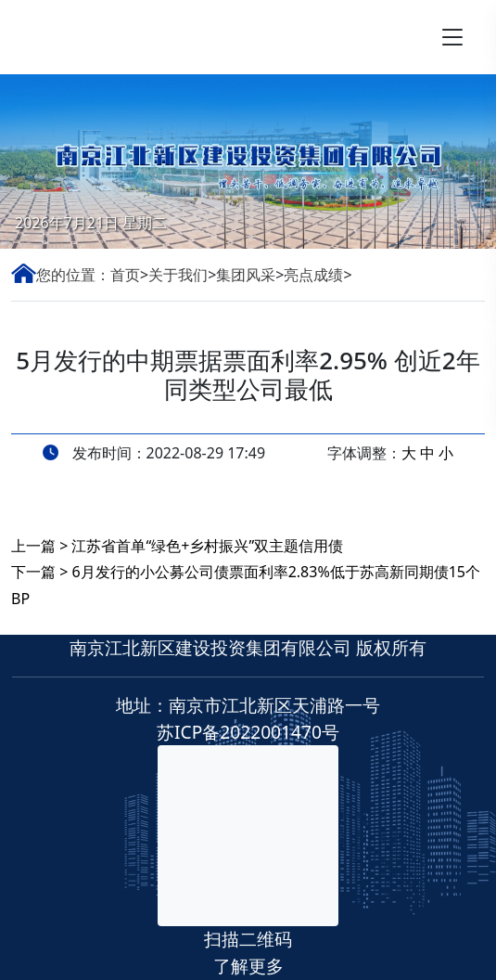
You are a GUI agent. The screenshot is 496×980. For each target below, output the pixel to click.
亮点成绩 (313, 275)
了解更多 (248, 966)
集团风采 (246, 275)
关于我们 (178, 275)
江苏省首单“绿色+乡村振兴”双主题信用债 (207, 546)
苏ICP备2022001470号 (248, 732)
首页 (125, 275)
